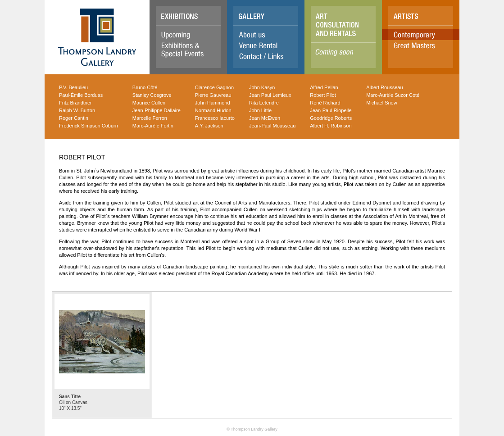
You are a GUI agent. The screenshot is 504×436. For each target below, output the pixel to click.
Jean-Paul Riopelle (331, 110)
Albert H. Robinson (331, 126)
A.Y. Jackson (209, 126)
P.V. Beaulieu (73, 87)
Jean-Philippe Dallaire (157, 110)
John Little (260, 110)
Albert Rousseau (384, 87)
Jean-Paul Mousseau (272, 126)
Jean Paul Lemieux (270, 95)
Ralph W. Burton (77, 110)
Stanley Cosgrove (152, 95)
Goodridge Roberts (331, 118)
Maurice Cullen (149, 103)
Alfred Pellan (324, 87)
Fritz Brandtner (75, 103)
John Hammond (213, 103)
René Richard (325, 103)
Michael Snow (381, 103)
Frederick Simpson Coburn (89, 126)
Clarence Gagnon (214, 87)
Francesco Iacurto (215, 118)
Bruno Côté (145, 87)
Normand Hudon (213, 110)
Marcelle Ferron (150, 118)
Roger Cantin (74, 118)
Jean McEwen (265, 118)
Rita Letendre (264, 103)
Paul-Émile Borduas (81, 95)
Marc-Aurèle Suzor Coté (393, 95)
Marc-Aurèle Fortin (153, 126)
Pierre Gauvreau (213, 95)
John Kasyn (262, 87)
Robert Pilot (323, 95)
